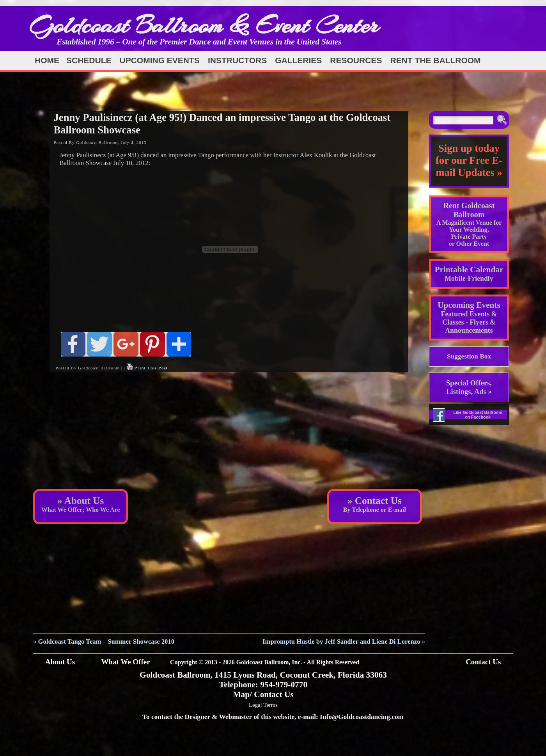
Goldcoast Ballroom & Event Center (204, 25)
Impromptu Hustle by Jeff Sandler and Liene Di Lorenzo (341, 642)
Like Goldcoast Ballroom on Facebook (478, 415)
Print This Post (151, 368)
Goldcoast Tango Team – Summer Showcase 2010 (106, 642)
